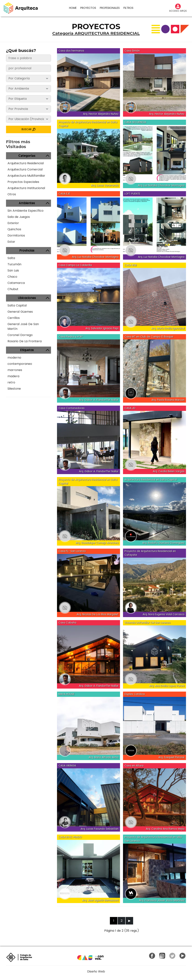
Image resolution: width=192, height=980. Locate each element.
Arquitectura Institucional (26, 188)
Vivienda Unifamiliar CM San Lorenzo (147, 623)
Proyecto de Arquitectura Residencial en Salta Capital (88, 124)
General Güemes (20, 312)
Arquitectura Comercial (25, 169)
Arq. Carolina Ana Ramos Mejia (165, 829)
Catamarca (16, 283)
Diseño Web (96, 971)
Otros (12, 194)
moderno (14, 358)
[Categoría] (28, 78)
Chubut (13, 289)
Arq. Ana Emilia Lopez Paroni (167, 686)
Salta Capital (17, 305)
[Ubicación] (28, 119)
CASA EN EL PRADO (70, 837)
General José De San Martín (23, 326)
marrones (15, 370)
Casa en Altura (134, 766)
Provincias (27, 251)
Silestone (14, 389)
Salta (11, 258)
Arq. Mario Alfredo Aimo (104, 757)
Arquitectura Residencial (26, 163)
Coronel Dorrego (20, 335)
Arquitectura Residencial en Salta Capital (151, 480)
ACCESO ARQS (178, 8)
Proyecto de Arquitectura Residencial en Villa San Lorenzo (153, 839)
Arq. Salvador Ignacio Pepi (102, 328)
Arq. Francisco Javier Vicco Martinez (162, 900)
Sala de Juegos (19, 217)
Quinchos (14, 229)
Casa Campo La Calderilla (75, 265)
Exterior (13, 223)
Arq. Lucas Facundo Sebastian (100, 829)
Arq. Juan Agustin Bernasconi (100, 900)
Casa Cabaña (67, 623)
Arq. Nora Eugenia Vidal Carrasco (164, 614)
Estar (11, 242)
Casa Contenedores (72, 408)
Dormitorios (16, 235)
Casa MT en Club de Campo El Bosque (149, 337)
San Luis (13, 270)
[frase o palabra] (28, 58)
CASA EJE (64, 194)
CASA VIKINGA (67, 766)
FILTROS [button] (128, 8)
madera (13, 376)
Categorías (27, 156)
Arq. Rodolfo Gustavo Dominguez (163, 543)
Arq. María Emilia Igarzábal (168, 328)
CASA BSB (131, 265)
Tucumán (14, 264)
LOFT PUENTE (132, 194)
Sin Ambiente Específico (25, 211)
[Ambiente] (28, 89)
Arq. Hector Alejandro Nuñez (101, 114)
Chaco (12, 277)
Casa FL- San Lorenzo (72, 551)
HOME (73, 8)
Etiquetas (27, 350)
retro (11, 382)
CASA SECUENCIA (135, 122)
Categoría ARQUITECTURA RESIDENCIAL (96, 33)
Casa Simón (132, 51)
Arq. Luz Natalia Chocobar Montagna (161, 185)
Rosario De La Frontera (25, 341)
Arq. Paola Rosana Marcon (168, 400)
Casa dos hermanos (71, 51)
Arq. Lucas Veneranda (105, 185)
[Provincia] (28, 109)
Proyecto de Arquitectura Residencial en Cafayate (150, 553)
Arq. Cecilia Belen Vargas (169, 471)
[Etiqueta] (28, 99)
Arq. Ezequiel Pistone (171, 757)
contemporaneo (20, 364)
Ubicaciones (27, 298)
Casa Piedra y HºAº (71, 337)
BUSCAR (29, 129)
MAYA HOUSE (66, 694)
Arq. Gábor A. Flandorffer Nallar (99, 400)
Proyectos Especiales (23, 182)
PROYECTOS (88, 8)
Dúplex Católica (135, 694)
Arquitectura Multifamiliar (26, 176)
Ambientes (27, 203)
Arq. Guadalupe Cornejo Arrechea (97, 543)
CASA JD (130, 408)
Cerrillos (14, 318)
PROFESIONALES (110, 8)
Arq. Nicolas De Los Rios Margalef (98, 614)
